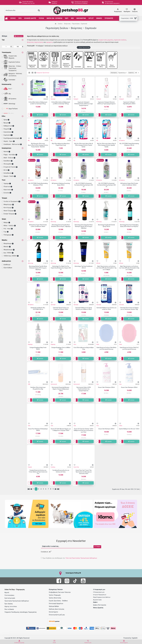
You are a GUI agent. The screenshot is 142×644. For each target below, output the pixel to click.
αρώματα (49, 42)
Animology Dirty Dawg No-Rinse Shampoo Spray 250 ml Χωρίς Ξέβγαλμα (84, 227)
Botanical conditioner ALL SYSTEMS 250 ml (38, 309)
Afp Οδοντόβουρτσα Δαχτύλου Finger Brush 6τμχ (61, 145)
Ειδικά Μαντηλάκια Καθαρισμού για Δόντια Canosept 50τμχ (38, 103)
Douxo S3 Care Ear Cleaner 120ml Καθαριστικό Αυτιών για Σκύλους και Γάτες (84, 431)
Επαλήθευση (46, 552)
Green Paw (76, 468)
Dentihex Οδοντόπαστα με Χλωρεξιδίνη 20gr (38, 389)
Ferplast (30, 468)
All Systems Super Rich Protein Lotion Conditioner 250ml (129, 185)
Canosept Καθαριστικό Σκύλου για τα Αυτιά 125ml (106, 309)
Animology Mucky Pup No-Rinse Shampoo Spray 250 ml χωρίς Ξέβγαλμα (38, 268)
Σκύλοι (60, 24)
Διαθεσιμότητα (6, 261)
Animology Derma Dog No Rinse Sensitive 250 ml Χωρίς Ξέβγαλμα (61, 226)
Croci (75, 345)
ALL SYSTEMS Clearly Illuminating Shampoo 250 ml (129, 145)
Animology (53, 222)
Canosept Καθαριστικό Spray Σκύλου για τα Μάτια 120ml (84, 309)
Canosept (30, 99)
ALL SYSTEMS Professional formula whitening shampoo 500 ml (106, 185)
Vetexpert (76, 99)
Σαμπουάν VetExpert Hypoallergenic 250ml (129, 103)
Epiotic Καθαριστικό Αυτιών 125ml (129, 429)
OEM (29, 385)
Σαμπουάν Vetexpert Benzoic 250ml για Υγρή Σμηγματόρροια (106, 103)
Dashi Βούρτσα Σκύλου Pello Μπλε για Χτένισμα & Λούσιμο (106, 349)
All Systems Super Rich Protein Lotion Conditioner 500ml (38, 226)
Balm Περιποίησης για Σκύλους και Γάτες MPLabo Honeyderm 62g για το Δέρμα (129, 268)
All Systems (122, 141)
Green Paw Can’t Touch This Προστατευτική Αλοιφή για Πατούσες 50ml (84, 472)
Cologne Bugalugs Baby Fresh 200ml (38, 349)
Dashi (98, 345)
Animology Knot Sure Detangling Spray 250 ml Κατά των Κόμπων (129, 226)
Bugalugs (30, 345)
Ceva (98, 385)
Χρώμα (4, 219)
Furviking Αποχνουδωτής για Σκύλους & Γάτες (61, 472)
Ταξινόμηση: (99, 73)
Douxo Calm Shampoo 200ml (106, 388)
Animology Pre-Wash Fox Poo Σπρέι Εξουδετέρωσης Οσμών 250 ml (61, 268)
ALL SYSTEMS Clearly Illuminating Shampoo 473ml (38, 185)
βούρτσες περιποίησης (35, 42)
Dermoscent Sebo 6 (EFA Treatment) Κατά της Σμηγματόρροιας (84, 389)
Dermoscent (54, 385)
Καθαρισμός (19, 36)
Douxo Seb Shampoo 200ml (106, 429)
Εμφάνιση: (132, 73)
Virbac (121, 426)
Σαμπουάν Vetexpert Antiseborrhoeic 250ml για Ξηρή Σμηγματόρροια (84, 104)
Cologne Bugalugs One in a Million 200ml (61, 349)
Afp (29, 141)
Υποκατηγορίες (6, 52)
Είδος (4, 116)
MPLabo (98, 264)
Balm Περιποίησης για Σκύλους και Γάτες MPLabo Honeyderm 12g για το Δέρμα (106, 268)
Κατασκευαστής (7, 84)
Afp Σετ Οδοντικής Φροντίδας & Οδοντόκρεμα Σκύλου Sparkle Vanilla (106, 146)
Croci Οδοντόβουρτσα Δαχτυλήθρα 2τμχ (84, 349)
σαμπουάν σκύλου (120, 40)
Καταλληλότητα (6, 148)
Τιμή (3, 40)
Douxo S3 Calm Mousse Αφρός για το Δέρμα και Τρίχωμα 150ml (61, 430)
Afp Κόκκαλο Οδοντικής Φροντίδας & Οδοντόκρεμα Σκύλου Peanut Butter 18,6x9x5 (38, 146)
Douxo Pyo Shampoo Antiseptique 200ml (38, 430)
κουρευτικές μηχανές (106, 40)
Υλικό (4, 180)
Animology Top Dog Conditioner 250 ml (84, 268)
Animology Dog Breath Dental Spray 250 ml (106, 226)
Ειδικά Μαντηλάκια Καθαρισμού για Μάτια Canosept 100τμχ (61, 103)
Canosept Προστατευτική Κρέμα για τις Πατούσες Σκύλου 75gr (129, 309)
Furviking (53, 468)
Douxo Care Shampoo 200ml (129, 388)
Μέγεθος (5, 240)
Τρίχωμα (4, 198)
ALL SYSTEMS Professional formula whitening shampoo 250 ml (84, 185)
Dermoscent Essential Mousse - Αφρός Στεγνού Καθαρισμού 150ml (61, 389)
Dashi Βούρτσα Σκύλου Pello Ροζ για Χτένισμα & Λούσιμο (129, 349)
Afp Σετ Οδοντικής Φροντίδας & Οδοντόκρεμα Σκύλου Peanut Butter (84, 146)
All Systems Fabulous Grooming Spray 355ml (61, 185)
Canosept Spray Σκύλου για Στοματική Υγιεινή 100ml (61, 309)
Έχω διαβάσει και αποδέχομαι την (69, 558)
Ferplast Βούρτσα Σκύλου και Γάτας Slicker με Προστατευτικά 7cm (38, 472)
